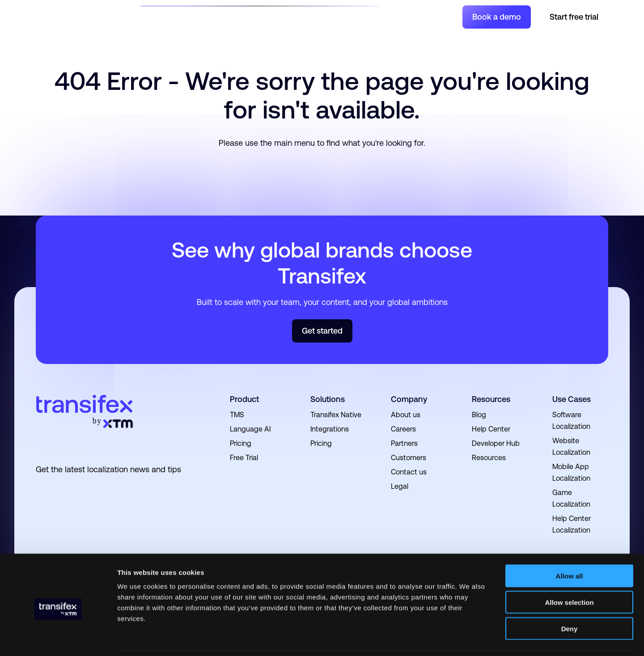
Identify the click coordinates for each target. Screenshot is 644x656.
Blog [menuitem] (479, 415)
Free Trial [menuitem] (244, 458)
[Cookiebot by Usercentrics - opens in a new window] (58, 639)
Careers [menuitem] (403, 429)
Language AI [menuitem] (250, 429)
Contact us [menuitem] (409, 472)
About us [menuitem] (406, 415)
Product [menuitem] (244, 399)
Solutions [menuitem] (328, 399)
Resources (262, 16)
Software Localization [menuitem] (571, 421)
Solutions (171, 16)
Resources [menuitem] (491, 399)
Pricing (356, 16)
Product (215, 16)
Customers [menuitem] (409, 458)
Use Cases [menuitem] (572, 399)
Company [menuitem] (409, 399)
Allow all (570, 546)
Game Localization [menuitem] (571, 498)
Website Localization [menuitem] (571, 447)
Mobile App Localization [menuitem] (571, 472)
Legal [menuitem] (400, 486)
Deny (570, 599)
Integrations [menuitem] (330, 429)
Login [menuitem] (446, 17)
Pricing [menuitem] (241, 443)
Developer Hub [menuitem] (496, 443)
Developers (314, 16)
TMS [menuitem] (237, 415)
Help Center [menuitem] (491, 429)
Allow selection (569, 573)
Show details (469, 638)
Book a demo (497, 17)
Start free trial (574, 17)
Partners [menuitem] (404, 443)
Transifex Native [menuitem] (336, 415)
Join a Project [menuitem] (409, 17)
